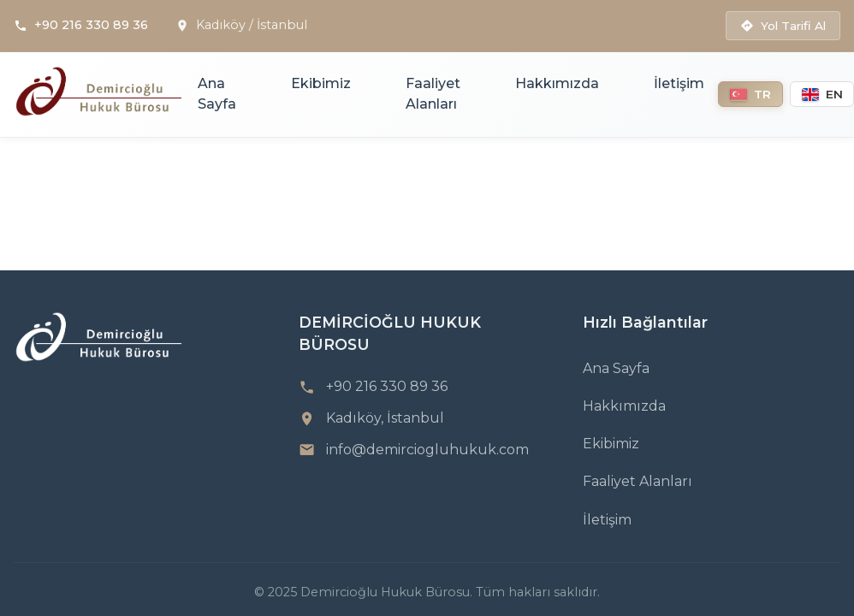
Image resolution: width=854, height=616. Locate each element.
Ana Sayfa (217, 94)
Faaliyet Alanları (433, 94)
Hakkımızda (557, 83)
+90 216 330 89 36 (91, 25)
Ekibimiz (321, 83)
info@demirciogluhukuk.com (427, 450)
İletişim (679, 83)
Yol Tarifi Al (783, 26)
